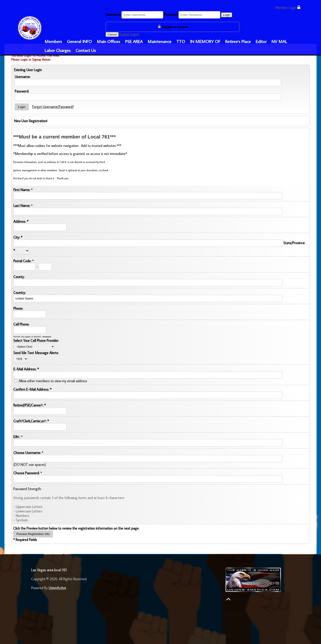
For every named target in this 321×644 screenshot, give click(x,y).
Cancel (112, 34)
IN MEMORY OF (205, 41)
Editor (261, 41)
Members (53, 41)
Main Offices (108, 41)
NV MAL (279, 41)
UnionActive (57, 588)
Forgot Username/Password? (53, 107)
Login (227, 15)
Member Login (288, 7)
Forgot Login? (129, 34)
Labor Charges (58, 50)
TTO (181, 41)
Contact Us (86, 50)
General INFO (79, 41)
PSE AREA (134, 41)
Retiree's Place (238, 41)
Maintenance (159, 41)
